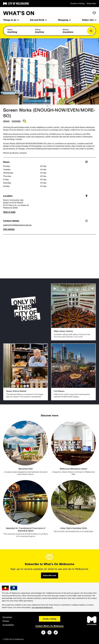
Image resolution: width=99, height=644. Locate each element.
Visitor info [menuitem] (89, 20)
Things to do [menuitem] (11, 20)
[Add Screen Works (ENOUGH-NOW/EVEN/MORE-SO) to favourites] (25, 121)
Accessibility (8, 625)
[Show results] (91, 31)
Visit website (9, 229)
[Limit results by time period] (45, 31)
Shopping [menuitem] (64, 20)
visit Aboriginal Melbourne (42, 607)
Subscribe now (50, 575)
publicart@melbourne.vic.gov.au (17, 225)
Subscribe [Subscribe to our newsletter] (91, 3)
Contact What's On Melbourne (49, 626)
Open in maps (9, 212)
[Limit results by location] (72, 31)
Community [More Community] (16, 121)
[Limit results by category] (17, 31)
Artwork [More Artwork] (6, 121)
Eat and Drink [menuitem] (38, 20)
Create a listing (77, 3)
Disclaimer (7, 617)
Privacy (6, 621)
